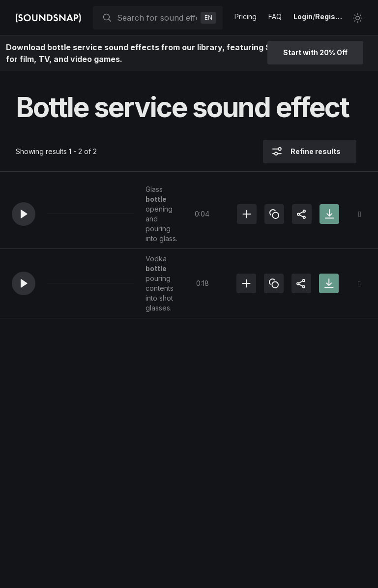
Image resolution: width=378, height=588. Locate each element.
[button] (24, 214)
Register (330, 16)
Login (303, 16)
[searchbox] (157, 18)
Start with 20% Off (315, 52)
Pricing (246, 16)
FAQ (275, 16)
